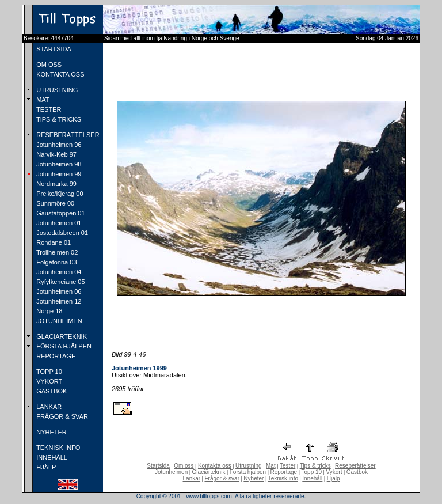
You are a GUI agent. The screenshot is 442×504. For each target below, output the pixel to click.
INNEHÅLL (51, 457)
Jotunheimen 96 (58, 145)
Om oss (184, 466)
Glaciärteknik (209, 472)
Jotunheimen (171, 472)
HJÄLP (45, 467)
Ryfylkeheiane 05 (60, 282)
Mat (271, 466)
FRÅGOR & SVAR (61, 416)
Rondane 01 (53, 242)
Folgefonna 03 (56, 262)
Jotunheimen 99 (58, 174)
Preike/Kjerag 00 (59, 194)
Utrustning (249, 466)
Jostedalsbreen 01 (61, 233)
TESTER (48, 109)
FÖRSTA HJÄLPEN (63, 346)
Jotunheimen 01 (58, 223)
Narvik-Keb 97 (56, 154)
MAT (42, 100)
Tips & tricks (315, 466)
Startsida (158, 466)
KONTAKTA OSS (59, 74)
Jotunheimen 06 (58, 291)
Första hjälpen (248, 472)
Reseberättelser (355, 466)
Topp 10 (312, 472)
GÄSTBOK (51, 391)
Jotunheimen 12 (58, 301)
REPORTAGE (55, 356)
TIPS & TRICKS (58, 119)
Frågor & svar (222, 478)
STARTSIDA (53, 49)
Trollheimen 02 (56, 252)
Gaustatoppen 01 (60, 213)
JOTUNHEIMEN (58, 321)
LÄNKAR (48, 407)
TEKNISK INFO (57, 448)
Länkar (192, 478)
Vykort (334, 472)
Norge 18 (48, 311)
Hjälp (334, 478)
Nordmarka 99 (56, 184)
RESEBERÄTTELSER (67, 135)
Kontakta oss (215, 466)
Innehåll (312, 478)
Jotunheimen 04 (58, 272)
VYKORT (48, 381)
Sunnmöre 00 (54, 203)
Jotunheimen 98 (58, 164)
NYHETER (51, 432)
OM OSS (48, 65)
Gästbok (357, 472)
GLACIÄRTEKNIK (61, 336)
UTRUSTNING (56, 90)
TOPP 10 (48, 372)
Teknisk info (283, 478)
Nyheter (254, 478)
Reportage (283, 472)
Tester (287, 466)
